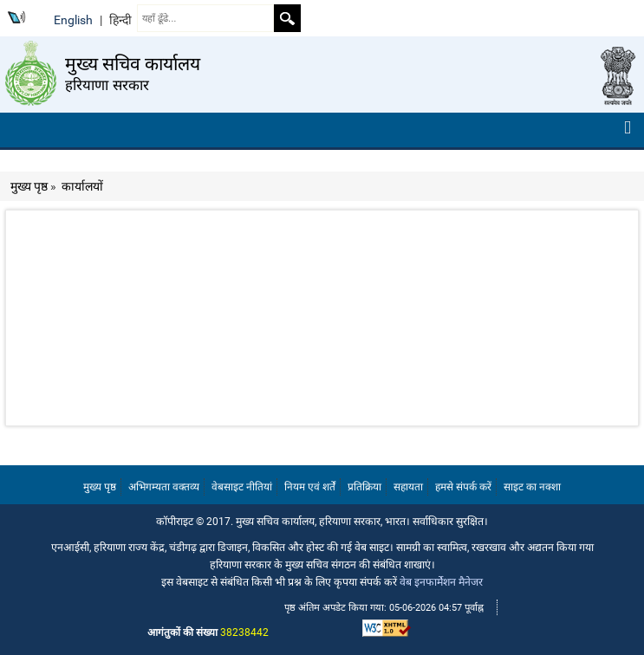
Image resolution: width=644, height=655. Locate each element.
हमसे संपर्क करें (463, 487)
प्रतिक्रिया (364, 487)
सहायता (408, 487)
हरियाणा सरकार (107, 85)
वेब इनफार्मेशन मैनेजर (441, 582)
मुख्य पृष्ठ (29, 186)
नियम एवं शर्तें (310, 487)
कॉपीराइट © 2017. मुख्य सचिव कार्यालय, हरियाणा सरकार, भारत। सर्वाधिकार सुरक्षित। (322, 521)
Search (287, 18)
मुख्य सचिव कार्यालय (133, 64)
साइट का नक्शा (532, 487)
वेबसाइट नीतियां (242, 487)
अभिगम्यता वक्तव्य (164, 487)
